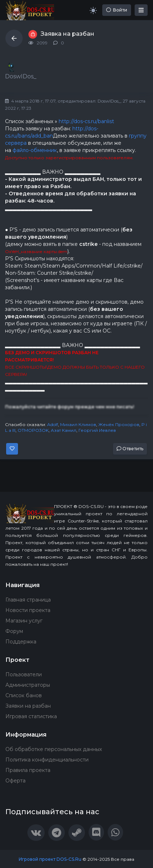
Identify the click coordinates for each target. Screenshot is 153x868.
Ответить (130, 449)
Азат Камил (64, 430)
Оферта (15, 781)
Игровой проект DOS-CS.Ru (50, 859)
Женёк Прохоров (119, 424)
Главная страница (28, 600)
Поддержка (21, 642)
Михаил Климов (78, 424)
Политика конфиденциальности (47, 760)
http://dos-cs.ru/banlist (86, 121)
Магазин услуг (24, 621)
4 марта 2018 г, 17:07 (30, 101)
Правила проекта (28, 770)
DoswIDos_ (109, 101)
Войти (117, 10)
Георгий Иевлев (97, 430)
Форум (14, 631)
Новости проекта (28, 610)
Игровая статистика (31, 716)
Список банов (24, 695)
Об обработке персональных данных (54, 749)
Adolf (53, 424)
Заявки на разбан (28, 706)
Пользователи (24, 674)
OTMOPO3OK (33, 430)
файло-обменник (35, 150)
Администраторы (28, 685)
